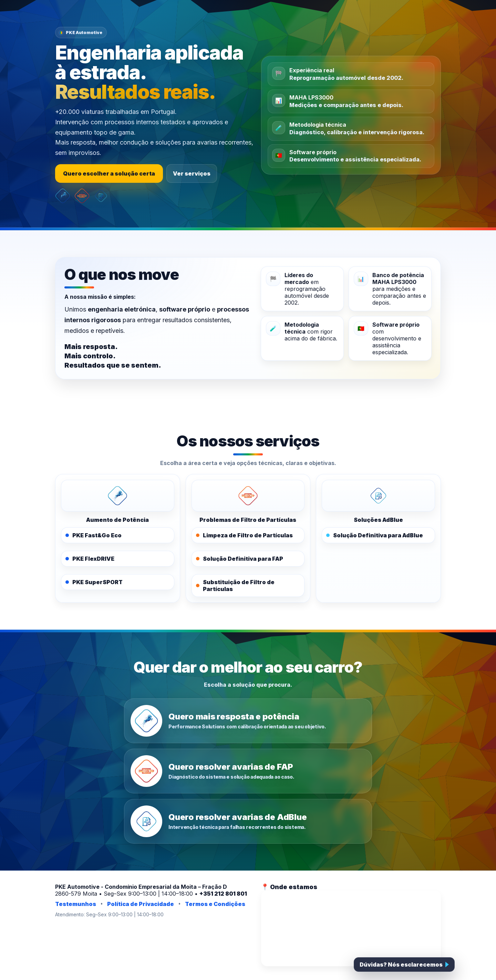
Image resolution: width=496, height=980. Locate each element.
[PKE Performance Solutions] (118, 496)
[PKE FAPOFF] (248, 496)
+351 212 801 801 (223, 894)
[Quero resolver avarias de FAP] (248, 771)
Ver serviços (192, 173)
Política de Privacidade (141, 904)
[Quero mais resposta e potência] (248, 721)
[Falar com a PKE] (404, 965)
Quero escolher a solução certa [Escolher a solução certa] (109, 173)
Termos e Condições (215, 904)
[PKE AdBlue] (378, 496)
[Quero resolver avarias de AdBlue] (248, 821)
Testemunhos (76, 904)
